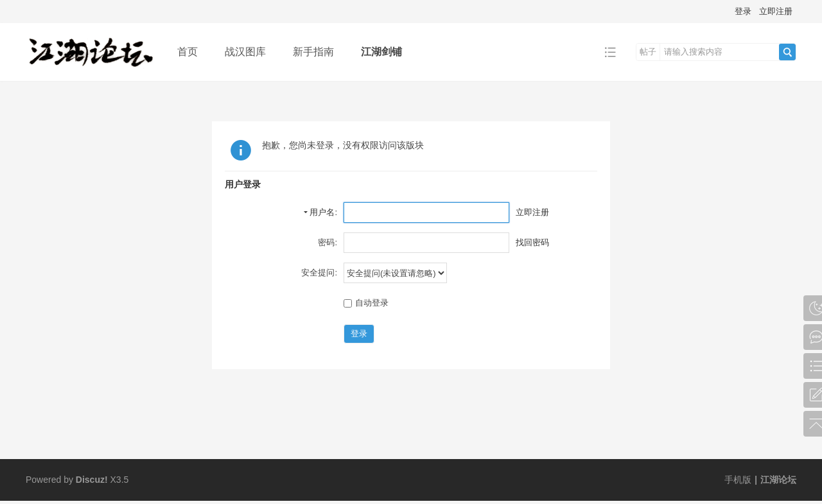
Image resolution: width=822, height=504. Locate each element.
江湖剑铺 (381, 52)
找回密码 (532, 242)
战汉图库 (245, 52)
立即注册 (776, 11)
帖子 (648, 52)
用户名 (322, 212)
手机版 (738, 480)
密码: (328, 242)
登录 (743, 11)
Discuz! (92, 480)
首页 (188, 52)
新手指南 (313, 52)
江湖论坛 (778, 480)
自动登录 (366, 303)
